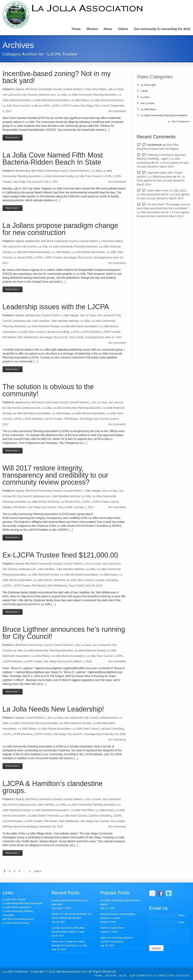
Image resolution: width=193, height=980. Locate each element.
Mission (92, 29)
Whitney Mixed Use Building (20, 827)
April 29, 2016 (94, 586)
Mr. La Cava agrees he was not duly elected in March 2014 (161, 180)
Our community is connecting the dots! (160, 976)
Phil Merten (10, 337)
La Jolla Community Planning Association (164, 115)
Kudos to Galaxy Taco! (112, 928)
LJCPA (55, 106)
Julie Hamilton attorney (65, 321)
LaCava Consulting (58, 332)
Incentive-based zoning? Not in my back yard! (57, 77)
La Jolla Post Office (82, 810)
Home (76, 29)
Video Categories (155, 77)
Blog (123, 976)
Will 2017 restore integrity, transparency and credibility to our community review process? (55, 475)
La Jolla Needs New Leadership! (53, 709)
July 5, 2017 (51, 182)
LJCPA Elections (91, 332)
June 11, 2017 (113, 337)
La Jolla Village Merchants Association (23, 903)
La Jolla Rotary (79, 100)
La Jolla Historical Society (58, 176)
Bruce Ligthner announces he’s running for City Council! (64, 633)
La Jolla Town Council (16, 106)
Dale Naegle (71, 315)
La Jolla (62, 95)
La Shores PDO (40, 106)
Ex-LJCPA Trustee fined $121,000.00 (60, 555)
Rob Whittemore (28, 337)
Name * (182, 915)
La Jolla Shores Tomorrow (44, 502)
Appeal (20, 89)
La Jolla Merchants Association (50, 100)
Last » (38, 871)
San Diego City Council (95, 106)
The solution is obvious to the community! (48, 390)
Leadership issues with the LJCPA (56, 307)
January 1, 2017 (84, 507)
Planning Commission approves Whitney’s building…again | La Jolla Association (161, 159)
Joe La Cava (116, 89)
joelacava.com (47, 95)
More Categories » (181, 121)
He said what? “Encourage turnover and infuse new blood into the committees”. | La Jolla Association (164, 208)
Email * (182, 922)
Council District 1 (74, 89)
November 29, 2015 (51, 827)
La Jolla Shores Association (107, 100)
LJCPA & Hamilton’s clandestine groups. (53, 787)
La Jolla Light (148, 85)
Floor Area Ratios (96, 89)
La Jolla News (148, 109)
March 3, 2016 (83, 661)
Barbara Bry (23, 171)
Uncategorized (102, 257)
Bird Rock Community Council (43, 89)
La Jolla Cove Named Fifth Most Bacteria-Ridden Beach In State (53, 159)
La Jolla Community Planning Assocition (92, 95)
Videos (123, 29)
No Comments (117, 111)
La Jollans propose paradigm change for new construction (60, 229)
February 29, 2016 (114, 734)
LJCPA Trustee (70, 106)
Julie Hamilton (41, 321)
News (108, 29)
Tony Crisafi (76, 337)
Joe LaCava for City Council (20, 95)
